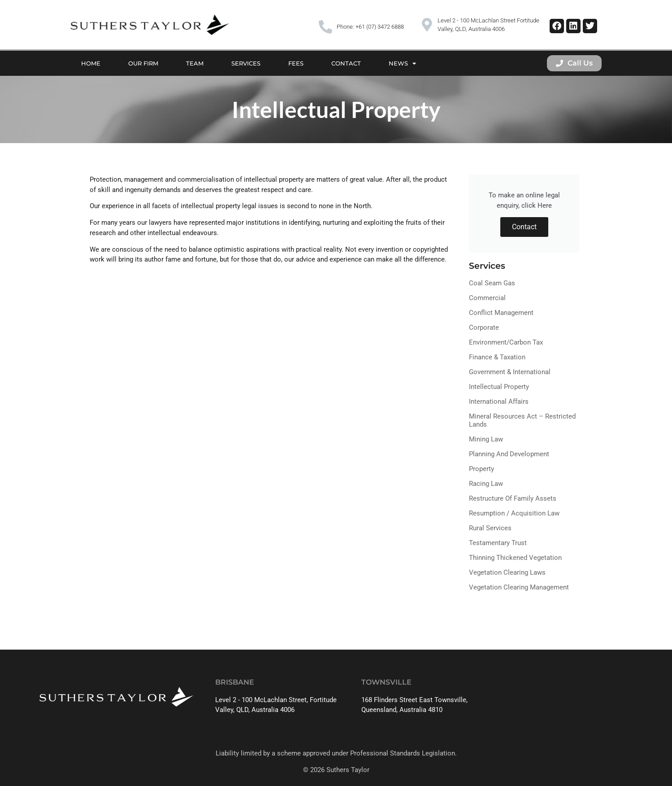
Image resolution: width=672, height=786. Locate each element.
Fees (296, 63)
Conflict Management (501, 313)
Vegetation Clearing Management (519, 587)
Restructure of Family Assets (513, 498)
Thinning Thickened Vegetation (515, 558)
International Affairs (499, 402)
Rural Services (490, 528)
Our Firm (143, 63)
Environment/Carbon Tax (506, 342)
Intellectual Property (499, 387)
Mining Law (486, 439)
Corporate (484, 327)
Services (246, 63)
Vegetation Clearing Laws (507, 572)
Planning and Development (509, 454)
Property (481, 469)
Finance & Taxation (497, 357)
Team (195, 63)
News (402, 63)
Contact (346, 63)
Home (91, 63)
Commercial (487, 298)
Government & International (510, 372)
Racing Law (486, 484)
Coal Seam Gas (492, 283)
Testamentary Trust (498, 543)
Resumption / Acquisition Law (514, 513)
